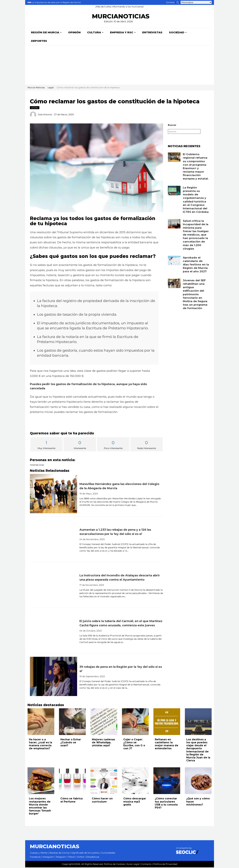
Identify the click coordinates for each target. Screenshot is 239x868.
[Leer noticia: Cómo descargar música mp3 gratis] (135, 781)
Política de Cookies (114, 865)
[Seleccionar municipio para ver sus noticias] (196, 2)
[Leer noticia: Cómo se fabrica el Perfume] (72, 781)
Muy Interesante (47, 445)
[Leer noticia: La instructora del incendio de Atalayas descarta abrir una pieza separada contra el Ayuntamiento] (53, 586)
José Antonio (45, 115)
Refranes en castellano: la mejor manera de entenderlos (167, 745)
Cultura (95, 33)
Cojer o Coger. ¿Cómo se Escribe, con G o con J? (134, 745)
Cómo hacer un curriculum (102, 801)
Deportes (39, 41)
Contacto (146, 865)
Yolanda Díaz (37, 465)
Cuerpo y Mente (39, 853)
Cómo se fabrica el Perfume (72, 801)
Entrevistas (152, 33)
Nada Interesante (146, 445)
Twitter (80, 857)
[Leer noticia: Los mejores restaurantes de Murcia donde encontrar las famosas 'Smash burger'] (41, 781)
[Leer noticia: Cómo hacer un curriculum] (104, 781)
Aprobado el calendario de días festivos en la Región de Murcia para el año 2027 (196, 265)
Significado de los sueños (85, 853)
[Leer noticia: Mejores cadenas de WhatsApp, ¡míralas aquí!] (104, 722)
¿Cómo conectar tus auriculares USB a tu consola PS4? (166, 804)
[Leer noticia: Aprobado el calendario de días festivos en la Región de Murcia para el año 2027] (174, 261)
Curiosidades (108, 853)
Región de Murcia (46, 33)
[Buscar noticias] (178, 2)
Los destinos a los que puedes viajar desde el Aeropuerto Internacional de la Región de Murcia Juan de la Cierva (198, 751)
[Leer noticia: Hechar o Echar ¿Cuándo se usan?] (72, 722)
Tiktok (71, 857)
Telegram (61, 857)
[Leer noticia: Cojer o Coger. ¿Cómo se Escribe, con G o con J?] (135, 722)
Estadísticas (93, 857)
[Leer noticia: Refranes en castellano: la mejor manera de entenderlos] (167, 722)
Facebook (35, 857)
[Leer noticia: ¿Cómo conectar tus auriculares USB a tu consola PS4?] (167, 781)
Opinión (74, 33)
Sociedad (178, 33)
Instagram (48, 857)
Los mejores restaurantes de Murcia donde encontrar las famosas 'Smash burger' (40, 807)
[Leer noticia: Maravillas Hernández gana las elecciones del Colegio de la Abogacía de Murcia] (53, 494)
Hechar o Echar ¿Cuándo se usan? (71, 743)
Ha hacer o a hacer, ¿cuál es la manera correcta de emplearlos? (41, 745)
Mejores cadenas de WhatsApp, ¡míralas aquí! (103, 743)
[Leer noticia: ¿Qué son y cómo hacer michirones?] (198, 781)
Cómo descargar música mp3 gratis (135, 802)
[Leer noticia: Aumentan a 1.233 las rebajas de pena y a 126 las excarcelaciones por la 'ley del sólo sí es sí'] (53, 540)
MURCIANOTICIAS (121, 17)
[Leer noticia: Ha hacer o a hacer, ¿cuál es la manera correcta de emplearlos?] (41, 722)
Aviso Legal (133, 865)
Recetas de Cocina (59, 853)
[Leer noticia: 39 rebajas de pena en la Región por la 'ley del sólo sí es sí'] (53, 677)
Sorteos (170, 2)
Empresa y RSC (123, 33)
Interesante (80, 445)
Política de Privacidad (165, 865)
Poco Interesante (113, 445)
